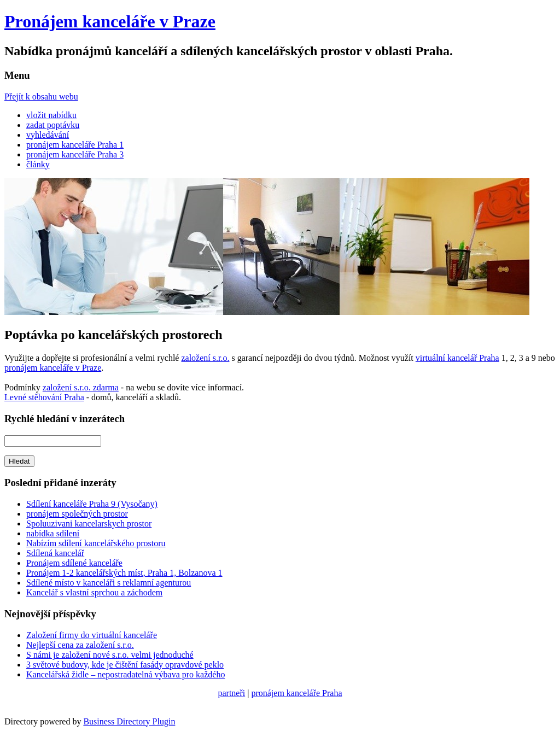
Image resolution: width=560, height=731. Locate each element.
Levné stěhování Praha (44, 397)
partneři (231, 693)
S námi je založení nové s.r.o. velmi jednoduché (110, 655)
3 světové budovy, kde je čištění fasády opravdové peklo (125, 665)
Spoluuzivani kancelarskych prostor (89, 524)
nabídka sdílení (53, 533)
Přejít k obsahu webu (41, 97)
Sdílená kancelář (55, 553)
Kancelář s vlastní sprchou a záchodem (94, 592)
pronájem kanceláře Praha (296, 693)
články (38, 164)
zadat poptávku (53, 125)
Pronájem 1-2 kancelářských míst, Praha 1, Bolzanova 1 (124, 573)
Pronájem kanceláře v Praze (110, 21)
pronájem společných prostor (77, 514)
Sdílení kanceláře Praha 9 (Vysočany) (92, 504)
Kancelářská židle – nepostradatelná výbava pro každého (126, 674)
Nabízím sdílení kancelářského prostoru (96, 543)
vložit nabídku (51, 115)
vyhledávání (48, 135)
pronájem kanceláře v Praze (53, 368)
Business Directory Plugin (129, 721)
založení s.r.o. (205, 358)
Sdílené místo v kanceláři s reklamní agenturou (109, 583)
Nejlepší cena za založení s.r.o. (80, 645)
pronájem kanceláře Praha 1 (75, 145)
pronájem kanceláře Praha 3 (75, 154)
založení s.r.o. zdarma (81, 387)
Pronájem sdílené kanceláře (74, 563)
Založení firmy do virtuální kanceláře (92, 635)
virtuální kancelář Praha (457, 358)
